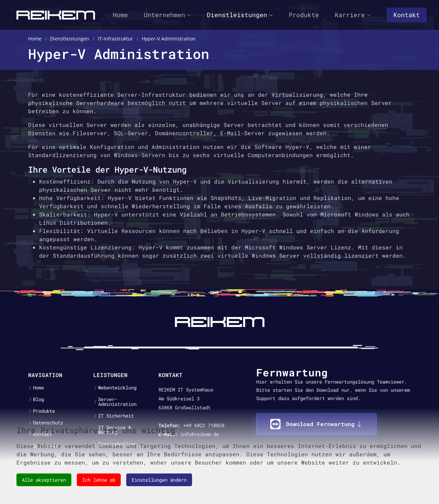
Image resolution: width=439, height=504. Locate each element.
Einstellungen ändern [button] (159, 480)
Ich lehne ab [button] (99, 480)
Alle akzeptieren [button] (44, 480)
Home (120, 15)
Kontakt (407, 15)
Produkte (304, 15)
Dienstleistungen (240, 15)
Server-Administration (117, 402)
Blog (38, 399)
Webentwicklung (117, 388)
